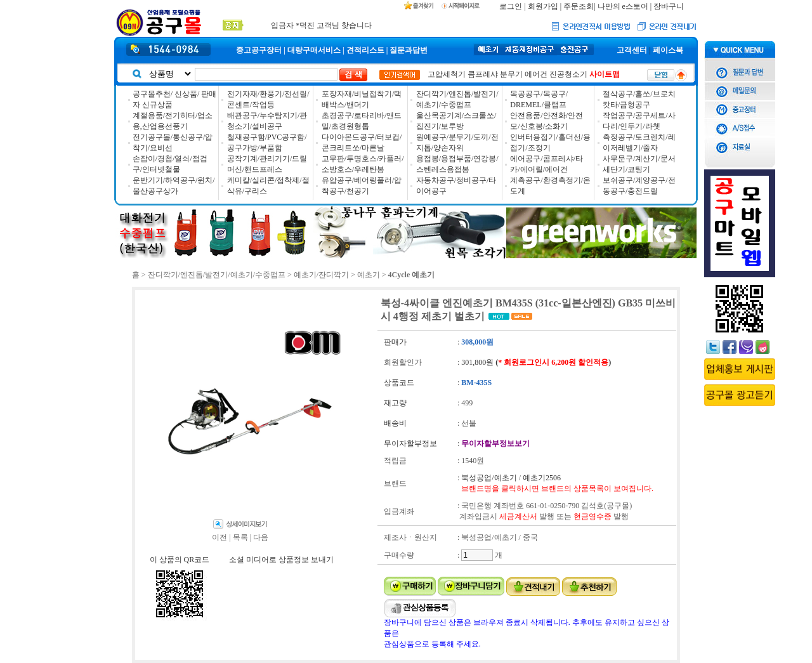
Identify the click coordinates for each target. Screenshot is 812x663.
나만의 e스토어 (623, 6)
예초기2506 (542, 478)
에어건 (536, 74)
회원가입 (543, 6)
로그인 (511, 6)
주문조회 (579, 6)
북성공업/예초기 (489, 478)
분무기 (511, 74)
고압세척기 (447, 74)
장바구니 (669, 6)
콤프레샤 (483, 74)
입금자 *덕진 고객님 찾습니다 (321, 25)
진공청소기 (568, 74)
